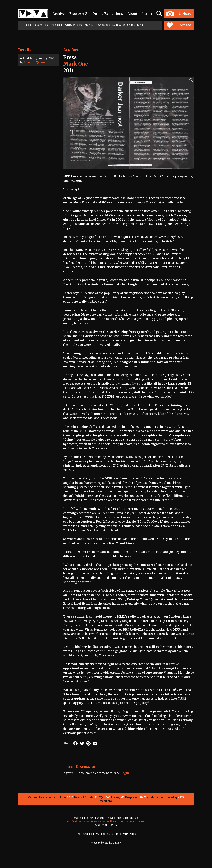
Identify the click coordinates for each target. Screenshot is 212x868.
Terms (114, 834)
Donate (179, 25)
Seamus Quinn (34, 62)
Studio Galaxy (113, 843)
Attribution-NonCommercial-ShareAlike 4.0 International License (106, 822)
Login (147, 14)
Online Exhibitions (108, 14)
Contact (104, 834)
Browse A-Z (78, 14)
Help (78, 834)
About (133, 14)
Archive (59, 14)
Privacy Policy (128, 834)
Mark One (76, 64)
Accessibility (90, 834)
